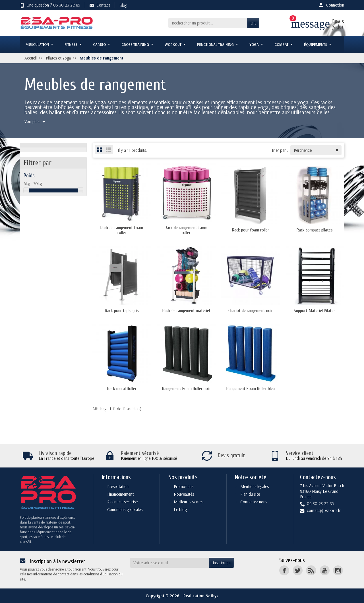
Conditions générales (125, 509)
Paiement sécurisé (122, 502)
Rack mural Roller (122, 389)
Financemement (120, 494)
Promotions (184, 486)
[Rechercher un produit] (208, 23)
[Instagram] (338, 570)
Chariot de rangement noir (251, 311)
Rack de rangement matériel (186, 311)
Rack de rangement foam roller (122, 230)
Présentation (118, 486)
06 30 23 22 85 (67, 5)
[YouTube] (325, 570)
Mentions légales (255, 486)
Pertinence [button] (303, 150)
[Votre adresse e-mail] (170, 563)
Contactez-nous (254, 502)
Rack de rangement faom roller (186, 230)
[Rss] (311, 570)
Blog (123, 5)
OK (253, 23)
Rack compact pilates (315, 230)
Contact (100, 5)
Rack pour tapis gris (122, 311)
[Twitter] (298, 570)
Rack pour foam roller (251, 230)
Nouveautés (184, 494)
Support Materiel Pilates (315, 311)
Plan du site (250, 494)
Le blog (180, 509)
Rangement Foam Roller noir (186, 389)
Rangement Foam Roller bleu (251, 389)
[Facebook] (284, 570)
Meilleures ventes (189, 502)
